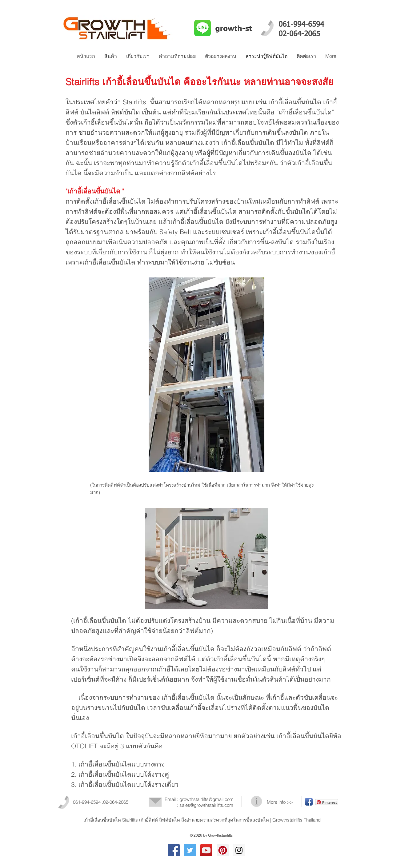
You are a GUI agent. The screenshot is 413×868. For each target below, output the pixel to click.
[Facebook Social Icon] (174, 850)
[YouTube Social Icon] (206, 850)
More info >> (280, 802)
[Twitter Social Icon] (190, 850)
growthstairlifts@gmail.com (206, 799)
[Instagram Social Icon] (239, 850)
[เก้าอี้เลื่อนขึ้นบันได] (223, 850)
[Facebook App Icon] (309, 802)
